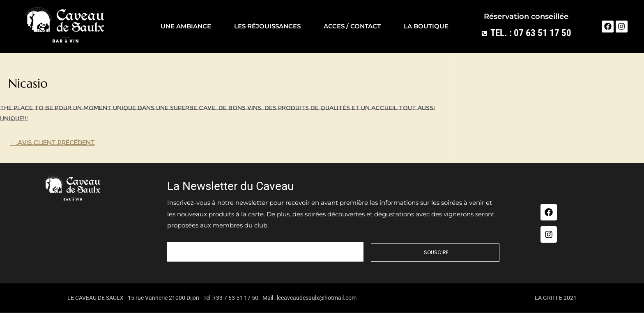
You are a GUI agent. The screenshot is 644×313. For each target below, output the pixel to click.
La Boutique (426, 26)
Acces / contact (352, 26)
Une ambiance (186, 26)
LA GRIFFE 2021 (556, 298)
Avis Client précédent (52, 143)
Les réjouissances (267, 26)
